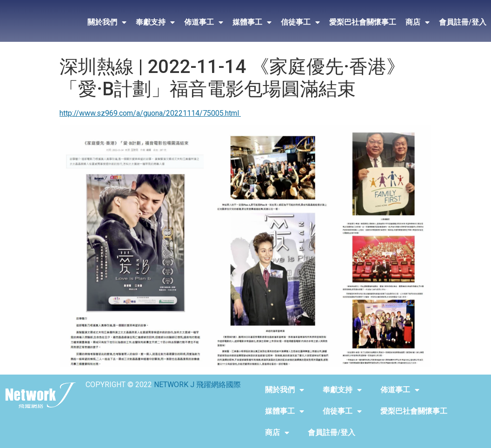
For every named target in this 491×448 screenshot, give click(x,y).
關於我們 (107, 22)
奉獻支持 (155, 22)
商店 (418, 22)
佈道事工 (204, 22)
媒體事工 (252, 22)
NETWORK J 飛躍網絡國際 (197, 385)
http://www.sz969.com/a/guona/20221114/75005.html (150, 113)
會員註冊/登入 (463, 22)
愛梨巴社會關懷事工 (363, 22)
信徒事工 (300, 22)
